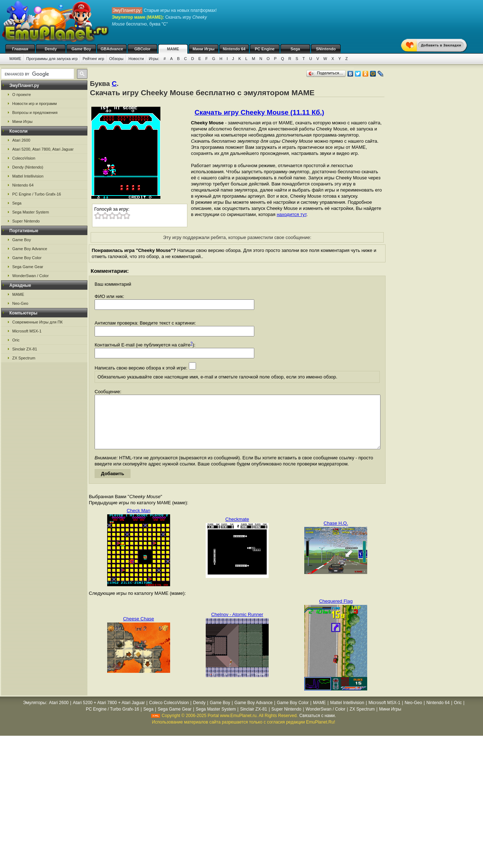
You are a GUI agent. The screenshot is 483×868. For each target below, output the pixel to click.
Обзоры (117, 59)
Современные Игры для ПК (37, 322)
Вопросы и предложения (35, 112)
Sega (295, 49)
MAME (173, 49)
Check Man (138, 521)
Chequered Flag (336, 612)
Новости (136, 59)
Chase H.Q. (336, 534)
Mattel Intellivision (28, 176)
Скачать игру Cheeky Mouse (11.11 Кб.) (259, 112)
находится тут (291, 214)
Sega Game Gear (28, 267)
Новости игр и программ (35, 104)
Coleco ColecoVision (169, 713)
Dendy (51, 49)
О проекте (22, 95)
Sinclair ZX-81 (25, 349)
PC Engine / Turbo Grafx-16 (37, 194)
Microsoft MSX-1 (27, 331)
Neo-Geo (20, 303)
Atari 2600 (21, 140)
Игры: (154, 59)
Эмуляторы (34, 713)
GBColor (142, 49)
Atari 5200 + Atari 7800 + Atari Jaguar (109, 713)
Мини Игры (204, 49)
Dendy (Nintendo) (28, 167)
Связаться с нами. (318, 726)
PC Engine (265, 49)
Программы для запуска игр (52, 59)
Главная (20, 49)
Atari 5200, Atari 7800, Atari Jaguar (43, 149)
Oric (16, 340)
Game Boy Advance (30, 249)
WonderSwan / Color (30, 276)
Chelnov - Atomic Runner (237, 625)
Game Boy (81, 49)
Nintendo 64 (234, 49)
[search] (37, 74)
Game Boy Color (27, 258)
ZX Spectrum (24, 358)
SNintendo (326, 49)
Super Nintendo (26, 221)
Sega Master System (31, 212)
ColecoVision (24, 158)
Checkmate (237, 530)
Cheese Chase (138, 630)
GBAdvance (112, 49)
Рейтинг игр (94, 59)
